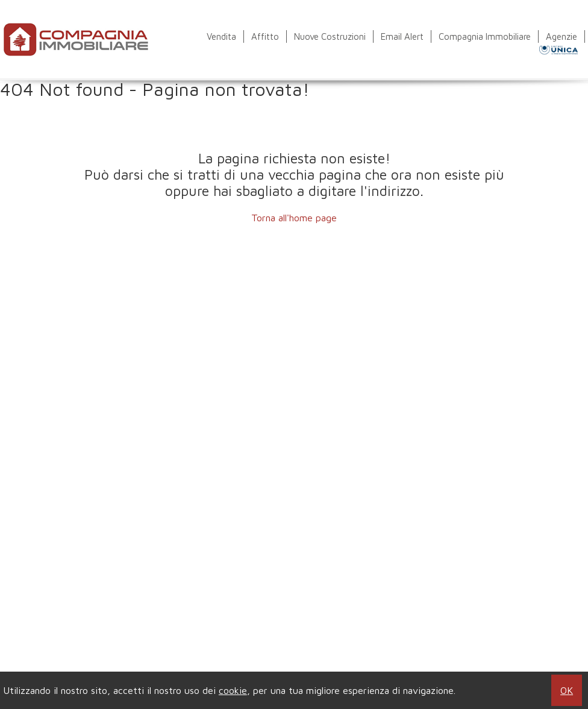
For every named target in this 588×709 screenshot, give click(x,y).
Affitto (265, 36)
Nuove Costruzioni (330, 36)
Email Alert (402, 36)
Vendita (221, 36)
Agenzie (561, 36)
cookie (233, 690)
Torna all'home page (294, 218)
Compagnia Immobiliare (485, 36)
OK (567, 690)
